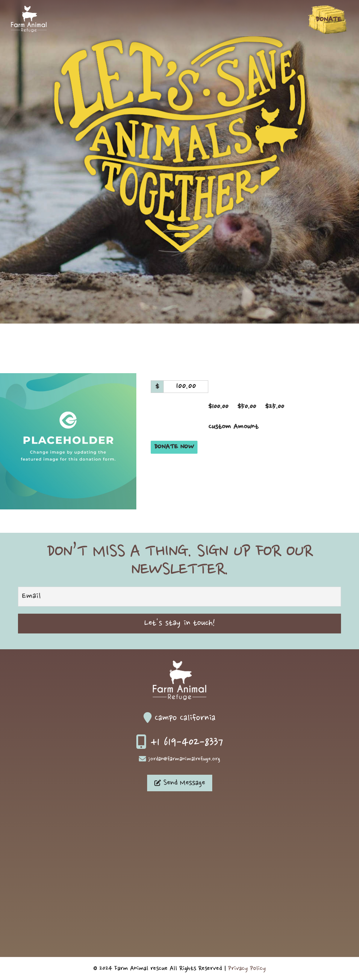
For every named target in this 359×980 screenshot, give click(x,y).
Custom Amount (233, 427)
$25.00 (275, 407)
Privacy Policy (247, 968)
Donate (329, 20)
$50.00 (247, 407)
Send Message (180, 783)
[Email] (179, 597)
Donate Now (174, 447)
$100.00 (218, 407)
